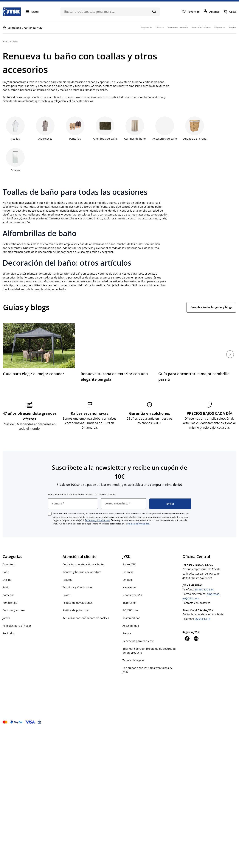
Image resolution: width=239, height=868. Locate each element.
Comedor (8, 595)
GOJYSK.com (130, 610)
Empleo (127, 580)
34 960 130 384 (204, 589)
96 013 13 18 (203, 619)
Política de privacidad (76, 610)
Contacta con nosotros (196, 603)
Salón (6, 587)
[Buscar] (154, 11)
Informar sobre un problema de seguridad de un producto (149, 651)
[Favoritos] (190, 12)
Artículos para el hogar (17, 626)
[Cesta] (230, 12)
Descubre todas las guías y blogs (211, 307)
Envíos (67, 595)
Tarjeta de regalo (133, 660)
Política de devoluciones (78, 603)
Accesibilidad (131, 626)
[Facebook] (187, 638)
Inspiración (129, 603)
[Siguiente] (230, 354)
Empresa (128, 572)
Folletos (67, 580)
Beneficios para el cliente (138, 641)
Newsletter (129, 587)
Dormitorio (9, 564)
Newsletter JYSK (132, 595)
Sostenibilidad (131, 618)
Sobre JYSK (129, 564)
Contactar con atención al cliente (83, 564)
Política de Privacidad (138, 524)
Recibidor (9, 633)
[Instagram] (196, 638)
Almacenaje (10, 603)
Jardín (6, 618)
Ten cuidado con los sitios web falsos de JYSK (148, 670)
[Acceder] (211, 12)
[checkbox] (50, 514)
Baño (6, 572)
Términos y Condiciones (97, 520)
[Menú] (32, 12)
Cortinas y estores (14, 610)
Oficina (7, 580)
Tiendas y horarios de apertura (82, 572)
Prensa (127, 633)
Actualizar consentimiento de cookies (86, 618)
